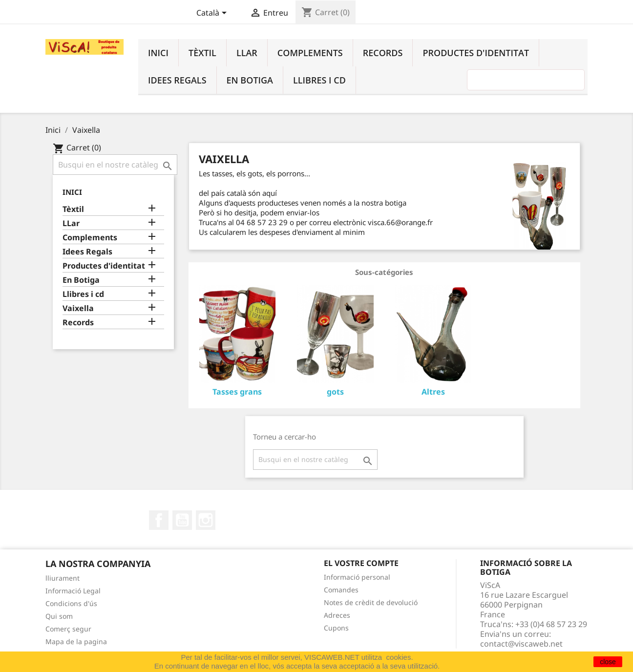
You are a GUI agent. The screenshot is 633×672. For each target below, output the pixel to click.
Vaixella (78, 308)
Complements (310, 53)
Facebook (159, 520)
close (608, 662)
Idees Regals (177, 80)
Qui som (59, 616)
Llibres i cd (319, 80)
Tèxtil (202, 53)
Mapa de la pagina (76, 641)
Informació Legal (73, 591)
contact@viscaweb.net (521, 644)
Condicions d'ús (71, 603)
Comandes (341, 590)
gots (335, 392)
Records (383, 53)
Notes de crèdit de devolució (371, 602)
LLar (247, 53)
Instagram (206, 520)
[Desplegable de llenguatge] (213, 14)
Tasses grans (237, 392)
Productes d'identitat (476, 53)
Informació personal (357, 577)
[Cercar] (115, 165)
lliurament (63, 578)
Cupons (336, 628)
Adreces (337, 615)
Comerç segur (68, 629)
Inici (158, 53)
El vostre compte (361, 563)
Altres (433, 392)
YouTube (182, 520)
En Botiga (250, 80)
